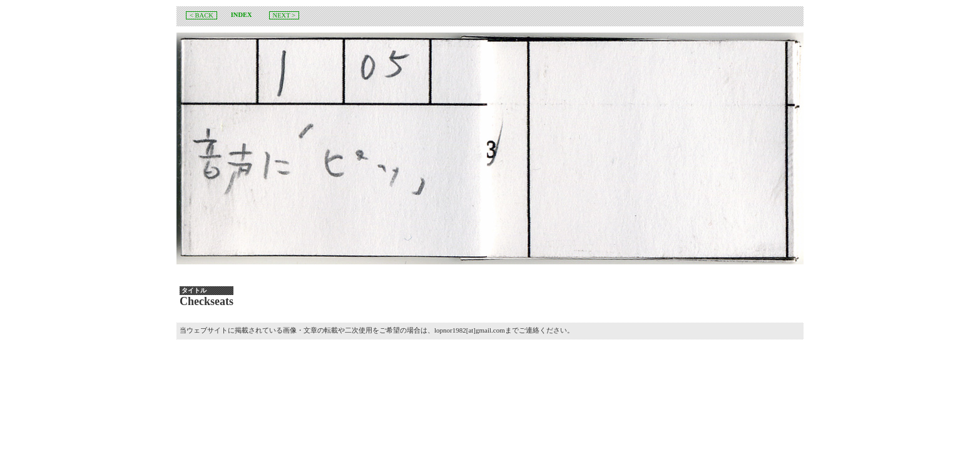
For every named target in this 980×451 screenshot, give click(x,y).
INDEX (242, 15)
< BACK (202, 15)
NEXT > (284, 15)
